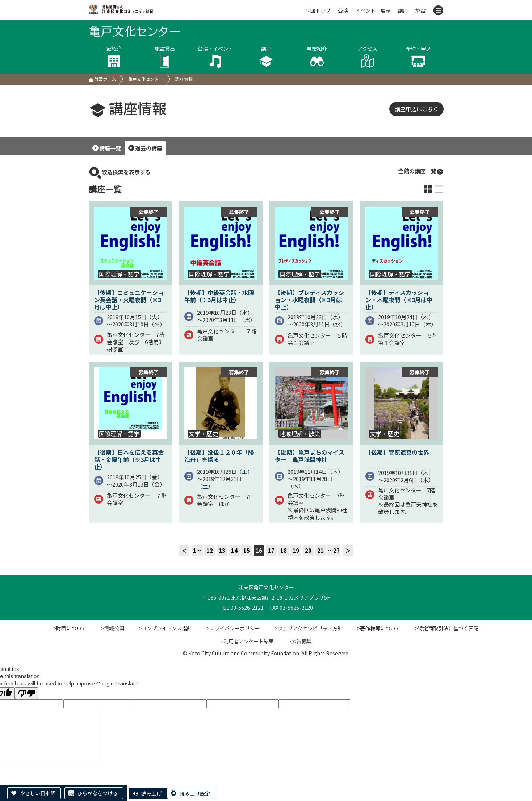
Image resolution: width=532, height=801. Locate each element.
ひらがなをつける (97, 793)
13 (222, 550)
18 (284, 550)
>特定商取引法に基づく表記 (447, 628)
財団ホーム (102, 79)
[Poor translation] (26, 693)
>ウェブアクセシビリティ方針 (309, 628)
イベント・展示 (373, 11)
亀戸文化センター (146, 79)
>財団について (70, 628)
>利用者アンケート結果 (247, 641)
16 (259, 550)
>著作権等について (379, 628)
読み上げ (151, 793)
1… (197, 550)
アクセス (368, 57)
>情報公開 (113, 628)
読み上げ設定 (195, 793)
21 (321, 550)
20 (308, 550)
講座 (403, 11)
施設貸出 (165, 57)
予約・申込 (418, 57)
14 (234, 550)
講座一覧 (110, 148)
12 (210, 550)
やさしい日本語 (38, 793)
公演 (343, 11)
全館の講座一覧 (421, 171)
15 (247, 550)
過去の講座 (149, 148)
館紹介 (114, 57)
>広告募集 (300, 641)
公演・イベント (215, 57)
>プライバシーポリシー (233, 628)
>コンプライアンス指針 (165, 628)
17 (271, 550)
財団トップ (318, 11)
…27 (334, 550)
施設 (420, 11)
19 (296, 550)
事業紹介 (317, 57)
